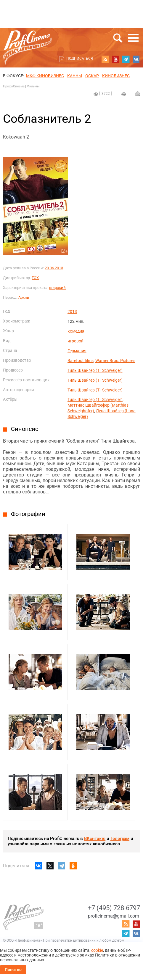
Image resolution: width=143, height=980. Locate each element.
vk (136, 59)
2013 (72, 312)
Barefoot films (81, 361)
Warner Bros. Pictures (115, 361)
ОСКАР (92, 76)
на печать (124, 94)
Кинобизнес (116, 76)
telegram (126, 59)
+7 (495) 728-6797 (114, 908)
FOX (35, 278)
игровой (75, 341)
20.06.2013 (54, 268)
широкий (57, 288)
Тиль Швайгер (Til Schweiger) (95, 370)
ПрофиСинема (14, 86)
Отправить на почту (138, 93)
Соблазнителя (82, 441)
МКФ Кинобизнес (45, 76)
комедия (76, 331)
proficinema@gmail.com (114, 916)
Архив (24, 297)
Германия (77, 351)
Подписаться (80, 59)
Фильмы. (34, 86)
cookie (97, 950)
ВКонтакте (95, 839)
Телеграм (120, 839)
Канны (75, 76)
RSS (105, 59)
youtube (115, 59)
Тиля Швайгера (118, 441)
